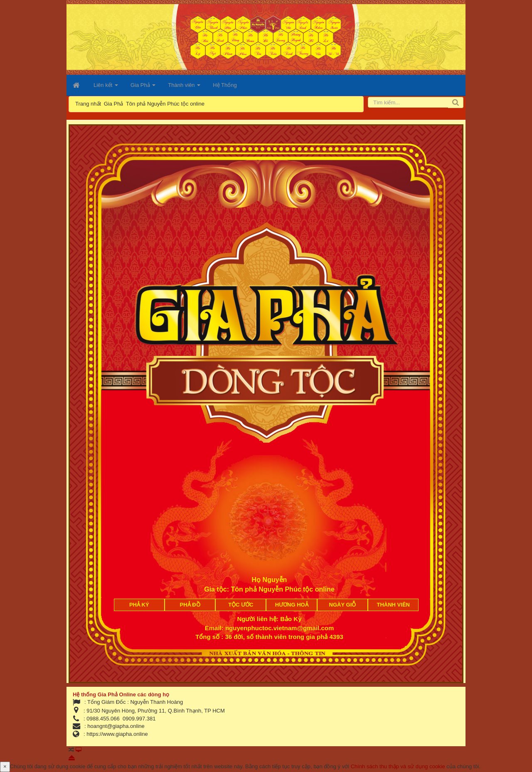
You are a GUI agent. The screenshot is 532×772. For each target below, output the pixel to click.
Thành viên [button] (184, 88)
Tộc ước (241, 605)
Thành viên (393, 605)
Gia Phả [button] (143, 88)
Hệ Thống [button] (225, 85)
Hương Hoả (292, 605)
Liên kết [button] (106, 88)
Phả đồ (190, 605)
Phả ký (139, 605)
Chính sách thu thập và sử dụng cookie (398, 766)
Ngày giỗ (343, 605)
